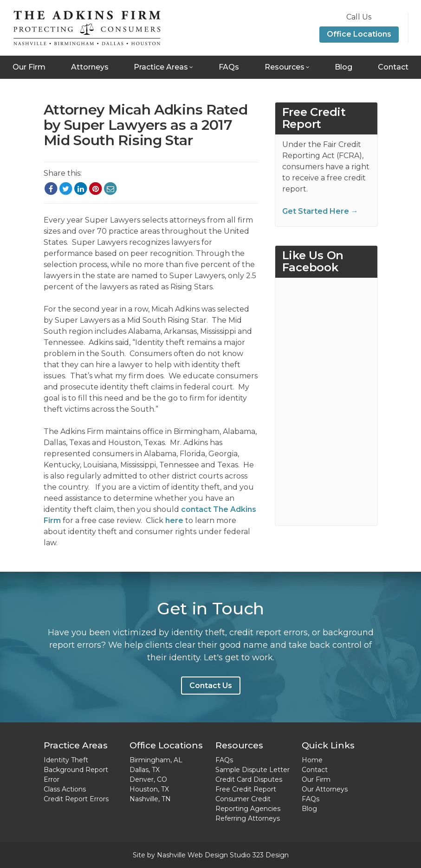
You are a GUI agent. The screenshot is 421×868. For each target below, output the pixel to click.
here (174, 520)
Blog (343, 67)
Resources (285, 67)
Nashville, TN (150, 799)
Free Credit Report (246, 789)
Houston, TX (149, 789)
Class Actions (65, 789)
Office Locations (359, 34)
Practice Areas (161, 67)
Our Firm (29, 67)
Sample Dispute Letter (253, 770)
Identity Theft (66, 760)
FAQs (229, 67)
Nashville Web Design (192, 855)
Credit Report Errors (76, 799)
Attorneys (90, 67)
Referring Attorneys (248, 818)
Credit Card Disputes (249, 779)
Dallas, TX (145, 770)
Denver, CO (148, 779)
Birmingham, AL (156, 760)
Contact (393, 67)
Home (312, 760)
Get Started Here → (320, 211)
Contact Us (211, 686)
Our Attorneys (325, 789)
